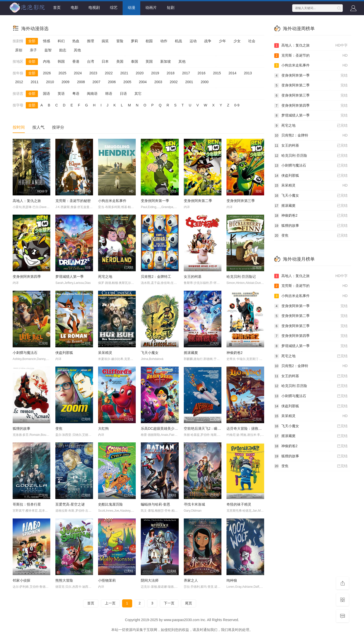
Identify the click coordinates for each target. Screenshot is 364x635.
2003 (158, 82)
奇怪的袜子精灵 (239, 504)
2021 (124, 73)
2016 (202, 73)
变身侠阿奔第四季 (27, 277)
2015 (217, 73)
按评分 (58, 127)
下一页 (169, 603)
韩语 (109, 94)
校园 (149, 41)
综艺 (114, 7)
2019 (155, 73)
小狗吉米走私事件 (112, 201)
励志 (63, 50)
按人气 (38, 127)
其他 (77, 50)
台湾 (90, 61)
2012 (19, 82)
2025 (62, 73)
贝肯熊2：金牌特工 (156, 277)
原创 (19, 50)
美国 (120, 61)
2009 (65, 82)
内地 (47, 61)
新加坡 (166, 61)
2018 (170, 73)
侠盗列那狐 (64, 353)
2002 (174, 82)
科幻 (61, 41)
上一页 (110, 603)
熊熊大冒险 (64, 580)
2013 (248, 73)
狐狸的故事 (21, 428)
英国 (149, 61)
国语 (47, 94)
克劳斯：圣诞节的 (311, 56)
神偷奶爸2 (235, 353)
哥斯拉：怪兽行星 (27, 504)
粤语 (76, 94)
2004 (143, 82)
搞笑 (105, 41)
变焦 (59, 428)
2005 (127, 82)
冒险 (120, 41)
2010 (50, 82)
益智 (48, 50)
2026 (47, 73)
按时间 (19, 127)
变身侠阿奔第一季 (155, 201)
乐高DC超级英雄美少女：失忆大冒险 (170, 428)
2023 (93, 73)
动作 (164, 41)
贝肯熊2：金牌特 (311, 135)
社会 (252, 41)
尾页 (189, 603)
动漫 (131, 7)
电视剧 (94, 7)
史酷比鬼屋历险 (110, 504)
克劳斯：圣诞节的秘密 (73, 201)
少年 (222, 41)
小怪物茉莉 (107, 580)
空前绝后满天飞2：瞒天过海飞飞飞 (211, 428)
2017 (186, 73)
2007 (96, 82)
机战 (178, 41)
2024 (78, 73)
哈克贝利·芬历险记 (241, 277)
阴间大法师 (150, 580)
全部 (32, 41)
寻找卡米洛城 (194, 504)
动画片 (151, 7)
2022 (109, 73)
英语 (61, 94)
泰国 (134, 61)
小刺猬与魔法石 (25, 353)
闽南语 (92, 94)
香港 (76, 61)
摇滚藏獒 (191, 353)
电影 (75, 7)
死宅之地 (105, 277)
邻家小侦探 (21, 580)
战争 (208, 41)
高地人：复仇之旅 (27, 201)
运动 (193, 41)
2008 (81, 82)
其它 (138, 94)
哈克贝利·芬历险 (311, 156)
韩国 (61, 61)
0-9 (237, 105)
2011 (35, 82)
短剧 (171, 7)
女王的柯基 (193, 277)
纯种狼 (232, 580)
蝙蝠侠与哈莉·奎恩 (155, 504)
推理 (90, 41)
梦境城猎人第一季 (70, 277)
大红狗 (103, 428)
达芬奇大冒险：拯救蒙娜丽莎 (249, 428)
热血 (76, 41)
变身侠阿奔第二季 (198, 201)
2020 (140, 73)
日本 (105, 61)
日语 (123, 94)
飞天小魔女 (150, 353)
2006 (112, 82)
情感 (47, 41)
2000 (205, 82)
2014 (232, 73)
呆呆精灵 (105, 353)
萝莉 (134, 41)
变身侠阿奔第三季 (241, 201)
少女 (237, 41)
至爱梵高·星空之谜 (70, 504)
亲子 (33, 50)
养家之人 (191, 580)
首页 (57, 7)
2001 (189, 82)
